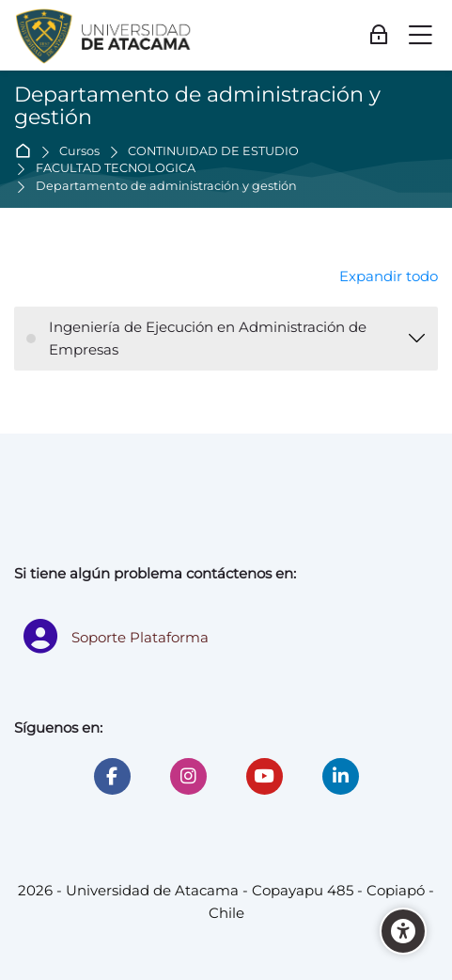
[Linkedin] (341, 776)
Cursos (79, 152)
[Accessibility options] (403, 931)
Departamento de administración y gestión (166, 187)
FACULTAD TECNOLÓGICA (116, 169)
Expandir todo (389, 276)
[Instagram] (188, 776)
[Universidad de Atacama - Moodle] (104, 36)
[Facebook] (112, 776)
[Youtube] (265, 776)
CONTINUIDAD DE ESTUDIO (213, 152)
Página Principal (27, 152)
